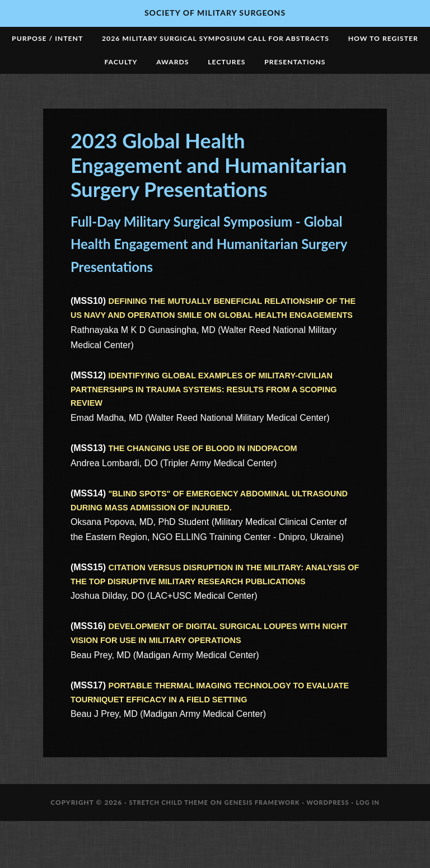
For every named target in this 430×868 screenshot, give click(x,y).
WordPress (334, 849)
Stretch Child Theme (162, 849)
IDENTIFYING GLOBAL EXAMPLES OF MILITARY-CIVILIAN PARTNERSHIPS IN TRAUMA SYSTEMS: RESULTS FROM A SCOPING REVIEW (214, 413)
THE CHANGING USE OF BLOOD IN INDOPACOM (213, 474)
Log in (377, 849)
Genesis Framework (263, 849)
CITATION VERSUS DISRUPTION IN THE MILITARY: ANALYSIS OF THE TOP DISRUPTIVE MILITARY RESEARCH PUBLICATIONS (197, 610)
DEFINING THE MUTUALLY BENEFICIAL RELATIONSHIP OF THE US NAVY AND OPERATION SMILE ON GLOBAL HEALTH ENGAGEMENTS (209, 323)
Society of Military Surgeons (215, 13)
